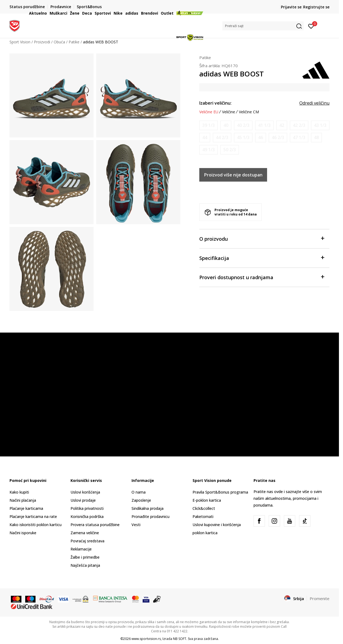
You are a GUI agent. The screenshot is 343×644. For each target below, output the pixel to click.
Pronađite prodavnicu (150, 516)
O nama (139, 492)
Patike (205, 57)
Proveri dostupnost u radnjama (262, 277)
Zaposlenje (141, 500)
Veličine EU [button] (209, 112)
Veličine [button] (229, 112)
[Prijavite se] (311, 26)
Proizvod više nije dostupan (233, 175)
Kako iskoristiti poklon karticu (36, 525)
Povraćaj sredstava (87, 541)
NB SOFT (180, 639)
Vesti (136, 525)
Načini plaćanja (23, 500)
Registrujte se (316, 7)
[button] (263, 26)
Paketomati (203, 516)
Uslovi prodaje (83, 500)
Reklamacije (81, 549)
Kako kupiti (19, 492)
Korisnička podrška (87, 516)
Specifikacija (262, 258)
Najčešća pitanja (85, 565)
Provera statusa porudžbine (95, 525)
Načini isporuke (23, 533)
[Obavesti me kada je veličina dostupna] (209, 125)
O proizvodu (262, 238)
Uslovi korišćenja (85, 492)
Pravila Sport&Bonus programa (220, 492)
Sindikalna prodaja (148, 508)
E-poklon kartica (207, 500)
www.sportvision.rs (146, 639)
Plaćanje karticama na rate (33, 516)
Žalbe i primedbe (85, 557)
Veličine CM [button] (249, 112)
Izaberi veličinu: (215, 103)
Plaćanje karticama (26, 508)
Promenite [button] (320, 598)
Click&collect (204, 508)
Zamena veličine (85, 533)
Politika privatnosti (87, 508)
